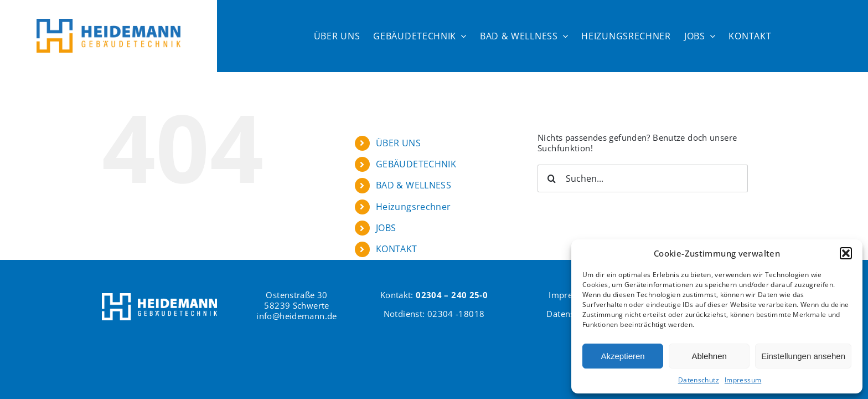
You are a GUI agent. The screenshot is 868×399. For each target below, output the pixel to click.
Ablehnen (709, 356)
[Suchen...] (643, 178)
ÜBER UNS (398, 143)
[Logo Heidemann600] (108, 23)
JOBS (386, 228)
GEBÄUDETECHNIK (416, 164)
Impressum (743, 380)
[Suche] (551, 178)
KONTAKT (397, 249)
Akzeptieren (622, 356)
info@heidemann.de (296, 316)
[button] (846, 253)
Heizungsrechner (414, 207)
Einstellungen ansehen (803, 356)
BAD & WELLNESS (414, 185)
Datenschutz (699, 380)
